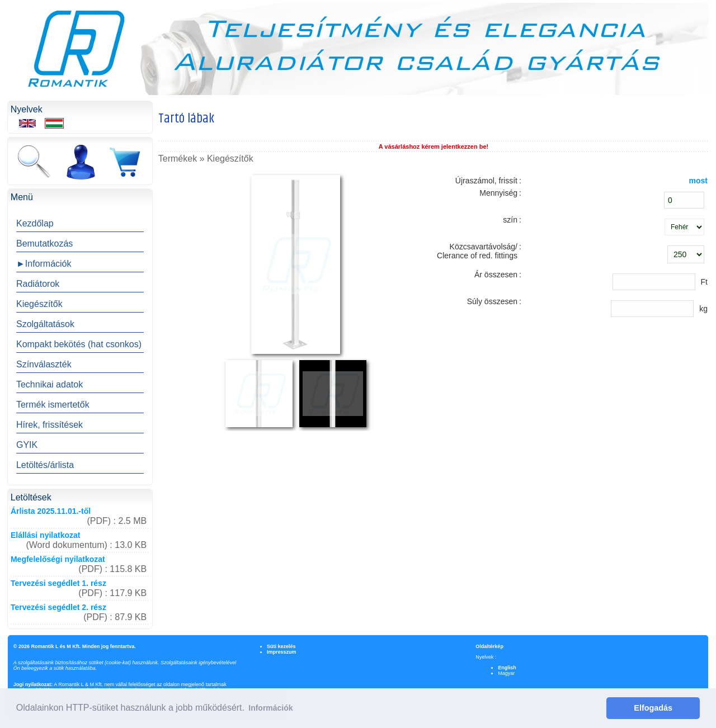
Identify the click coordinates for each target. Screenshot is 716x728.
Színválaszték (44, 364)
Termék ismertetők (53, 405)
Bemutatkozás (44, 244)
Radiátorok (38, 284)
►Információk (44, 264)
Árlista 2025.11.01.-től (51, 511)
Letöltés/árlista (45, 465)
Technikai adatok (50, 384)
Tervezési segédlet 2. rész (58, 607)
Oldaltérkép (489, 646)
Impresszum (282, 652)
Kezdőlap (35, 223)
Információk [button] (270, 708)
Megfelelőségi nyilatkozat (58, 559)
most (698, 181)
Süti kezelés (281, 646)
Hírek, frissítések (50, 425)
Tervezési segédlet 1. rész (58, 583)
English (507, 668)
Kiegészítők (39, 304)
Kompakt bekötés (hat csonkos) (79, 344)
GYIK (27, 445)
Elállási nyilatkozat (46, 535)
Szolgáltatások (45, 324)
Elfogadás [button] (653, 708)
